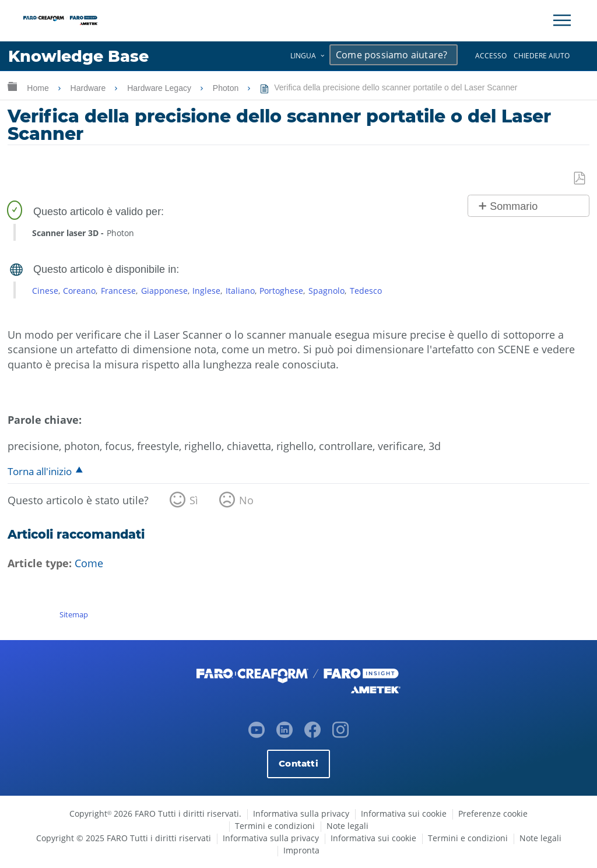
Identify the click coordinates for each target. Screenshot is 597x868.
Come (89, 563)
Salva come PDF (580, 179)
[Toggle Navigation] (562, 20)
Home (39, 88)
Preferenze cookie (493, 813)
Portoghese (281, 291)
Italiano (240, 291)
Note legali (347, 826)
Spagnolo (326, 291)
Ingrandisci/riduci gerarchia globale (12, 86)
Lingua (303, 56)
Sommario (514, 206)
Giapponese (164, 291)
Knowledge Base (78, 56)
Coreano (79, 291)
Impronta (301, 850)
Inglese (206, 291)
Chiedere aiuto (542, 56)
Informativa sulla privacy (301, 813)
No (246, 500)
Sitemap (74, 614)
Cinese (45, 291)
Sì (194, 500)
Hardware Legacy (160, 88)
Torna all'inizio (40, 471)
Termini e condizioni (275, 826)
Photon (227, 88)
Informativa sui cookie (404, 813)
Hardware (89, 88)
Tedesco (366, 291)
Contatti (298, 763)
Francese (118, 291)
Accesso (491, 56)
